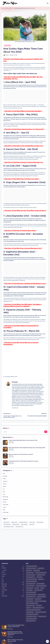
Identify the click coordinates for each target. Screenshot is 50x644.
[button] (15, 408)
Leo (4, 483)
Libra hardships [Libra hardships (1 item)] (29, 584)
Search (5, 428)
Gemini (4, 480)
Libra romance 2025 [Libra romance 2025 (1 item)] (38, 584)
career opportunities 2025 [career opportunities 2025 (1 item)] (31, 573)
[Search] (46, 432)
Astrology (5, 470)
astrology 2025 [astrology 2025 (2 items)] (14, 516)
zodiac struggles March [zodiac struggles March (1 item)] (31, 614)
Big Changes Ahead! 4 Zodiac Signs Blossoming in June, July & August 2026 (22, 446)
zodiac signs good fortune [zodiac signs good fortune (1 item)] (9, 520)
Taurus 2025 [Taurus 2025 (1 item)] (32, 518)
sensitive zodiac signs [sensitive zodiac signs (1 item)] (30, 599)
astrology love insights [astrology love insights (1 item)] (31, 569)
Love (4, 488)
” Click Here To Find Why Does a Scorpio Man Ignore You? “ (23, 248)
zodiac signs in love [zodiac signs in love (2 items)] (19, 520)
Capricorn (5, 475)
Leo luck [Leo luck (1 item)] (42, 582)
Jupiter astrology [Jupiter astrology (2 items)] (40, 516)
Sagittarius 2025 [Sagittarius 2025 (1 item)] (16, 518)
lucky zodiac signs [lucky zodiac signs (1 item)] (7, 518)
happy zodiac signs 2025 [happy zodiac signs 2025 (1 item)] (41, 579)
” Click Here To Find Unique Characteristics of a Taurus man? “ (24, 129)
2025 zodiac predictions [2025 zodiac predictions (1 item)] (31, 562)
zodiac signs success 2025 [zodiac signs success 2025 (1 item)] (31, 612)
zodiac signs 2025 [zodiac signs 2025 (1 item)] (30, 606)
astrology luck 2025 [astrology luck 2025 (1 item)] (41, 569)
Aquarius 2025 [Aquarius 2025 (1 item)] (6, 516)
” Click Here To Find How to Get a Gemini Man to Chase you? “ (24, 146)
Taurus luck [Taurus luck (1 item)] (29, 601)
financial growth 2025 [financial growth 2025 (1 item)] (31, 577)
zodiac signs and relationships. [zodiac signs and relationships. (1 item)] (32, 608)
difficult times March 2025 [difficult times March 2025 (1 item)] (31, 575)
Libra (4, 485)
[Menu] (48, 3)
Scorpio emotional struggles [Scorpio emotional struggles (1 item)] (40, 595)
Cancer (4, 472)
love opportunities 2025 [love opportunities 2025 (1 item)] (31, 586)
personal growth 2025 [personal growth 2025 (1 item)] (31, 590)
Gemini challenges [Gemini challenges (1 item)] (41, 577)
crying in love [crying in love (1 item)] (41, 573)
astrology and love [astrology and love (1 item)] (30, 566)
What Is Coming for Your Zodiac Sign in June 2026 (16, 451)
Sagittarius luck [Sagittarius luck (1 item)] (38, 593)
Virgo (4, 503)
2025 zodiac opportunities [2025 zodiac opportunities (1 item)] (32, 560)
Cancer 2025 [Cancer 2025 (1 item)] (32, 516)
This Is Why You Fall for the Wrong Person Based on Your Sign (18, 457)
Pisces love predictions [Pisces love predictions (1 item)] (41, 590)
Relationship (6, 490)
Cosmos (5, 478)
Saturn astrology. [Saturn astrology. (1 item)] (24, 518)
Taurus (4, 501)
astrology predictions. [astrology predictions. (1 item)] (23, 516)
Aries (4, 467)
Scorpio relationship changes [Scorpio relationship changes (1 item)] (32, 597)
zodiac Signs (7, 45)
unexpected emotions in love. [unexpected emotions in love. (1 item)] (38, 601)
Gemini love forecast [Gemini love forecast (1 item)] (30, 579)
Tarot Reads (6, 498)
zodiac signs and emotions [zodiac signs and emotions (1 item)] (41, 606)
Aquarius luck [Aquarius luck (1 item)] (29, 564)
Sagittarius (5, 493)
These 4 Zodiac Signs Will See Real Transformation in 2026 (18, 440)
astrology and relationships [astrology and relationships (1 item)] (41, 566)
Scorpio (5, 496)
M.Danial (15, 382)
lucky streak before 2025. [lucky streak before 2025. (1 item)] (31, 588)
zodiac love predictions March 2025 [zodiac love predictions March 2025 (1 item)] (33, 604)
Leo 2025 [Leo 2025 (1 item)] (37, 582)
